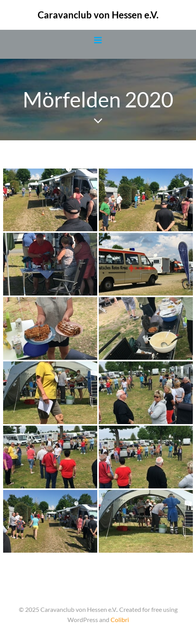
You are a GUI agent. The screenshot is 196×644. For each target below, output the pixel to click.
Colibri (120, 620)
